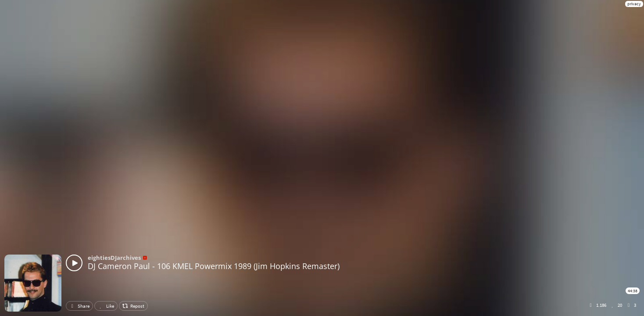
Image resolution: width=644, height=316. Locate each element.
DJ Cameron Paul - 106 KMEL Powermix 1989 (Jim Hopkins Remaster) (214, 266)
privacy (634, 4)
